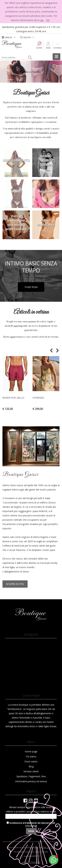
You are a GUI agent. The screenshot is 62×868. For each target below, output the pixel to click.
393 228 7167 (49, 848)
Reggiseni (46, 191)
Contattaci (58, 48)
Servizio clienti (31, 771)
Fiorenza (38, 398)
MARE (16, 191)
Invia (31, 831)
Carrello (39, 48)
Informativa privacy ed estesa (31, 781)
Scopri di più (31, 287)
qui (42, 20)
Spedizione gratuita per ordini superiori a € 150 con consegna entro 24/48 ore (31, 29)
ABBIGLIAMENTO (16, 160)
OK (48, 20)
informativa (31, 826)
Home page (31, 751)
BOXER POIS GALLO (13, 398)
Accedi (48, 48)
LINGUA (9, 37)
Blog (31, 766)
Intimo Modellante (46, 222)
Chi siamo (31, 756)
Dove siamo (31, 761)
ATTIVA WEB (35, 862)
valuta (27, 37)
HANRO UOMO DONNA (46, 160)
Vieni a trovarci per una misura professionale (16, 222)
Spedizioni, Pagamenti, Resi (31, 776)
